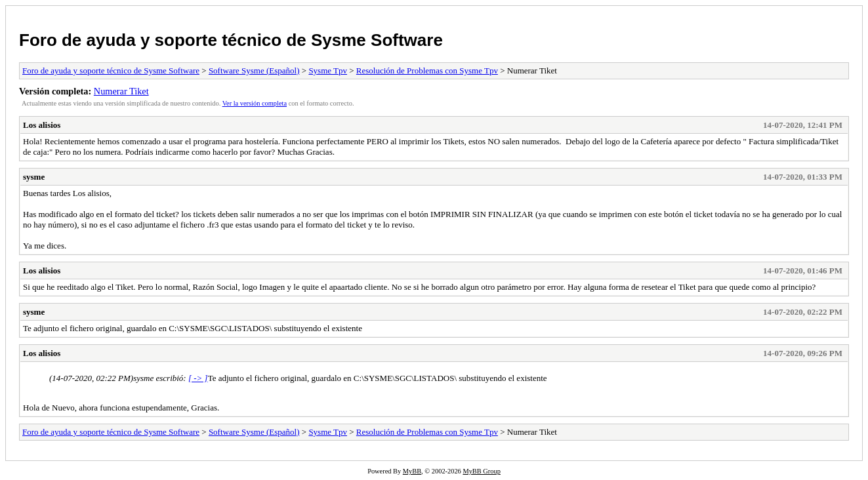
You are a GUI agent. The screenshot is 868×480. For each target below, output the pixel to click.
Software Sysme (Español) (254, 70)
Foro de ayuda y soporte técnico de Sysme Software (231, 40)
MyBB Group (481, 471)
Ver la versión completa (255, 103)
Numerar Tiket (121, 91)
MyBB (412, 471)
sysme (34, 177)
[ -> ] (198, 378)
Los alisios (42, 125)
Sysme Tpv (328, 70)
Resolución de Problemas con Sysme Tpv (427, 70)
